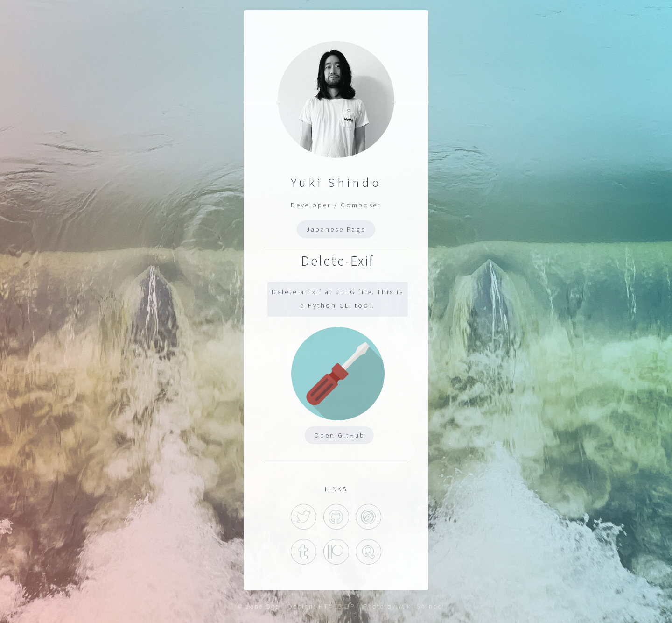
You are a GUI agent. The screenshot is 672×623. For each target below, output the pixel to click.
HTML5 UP (337, 606)
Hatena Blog (368, 517)
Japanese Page (336, 229)
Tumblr (304, 552)
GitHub (336, 517)
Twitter (304, 517)
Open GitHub (339, 435)
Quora (368, 552)
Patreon (336, 552)
